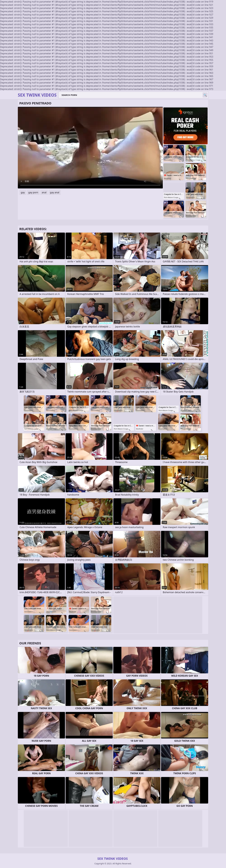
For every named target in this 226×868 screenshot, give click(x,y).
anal (44, 192)
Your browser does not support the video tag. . (90, 148)
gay (23, 192)
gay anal (55, 192)
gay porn (33, 192)
